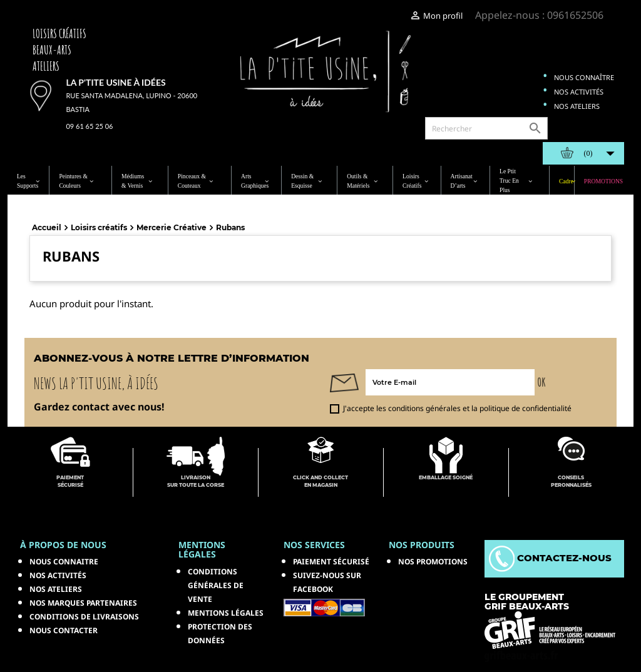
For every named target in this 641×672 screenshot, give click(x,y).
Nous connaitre (64, 562)
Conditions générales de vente (216, 585)
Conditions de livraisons (84, 617)
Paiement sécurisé (331, 562)
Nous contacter (64, 630)
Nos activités (579, 92)
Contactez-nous (550, 558)
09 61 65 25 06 (89, 126)
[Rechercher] (486, 128)
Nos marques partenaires (83, 603)
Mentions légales (226, 613)
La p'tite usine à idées (115, 82)
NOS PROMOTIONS (433, 562)
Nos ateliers (577, 106)
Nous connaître (584, 77)
